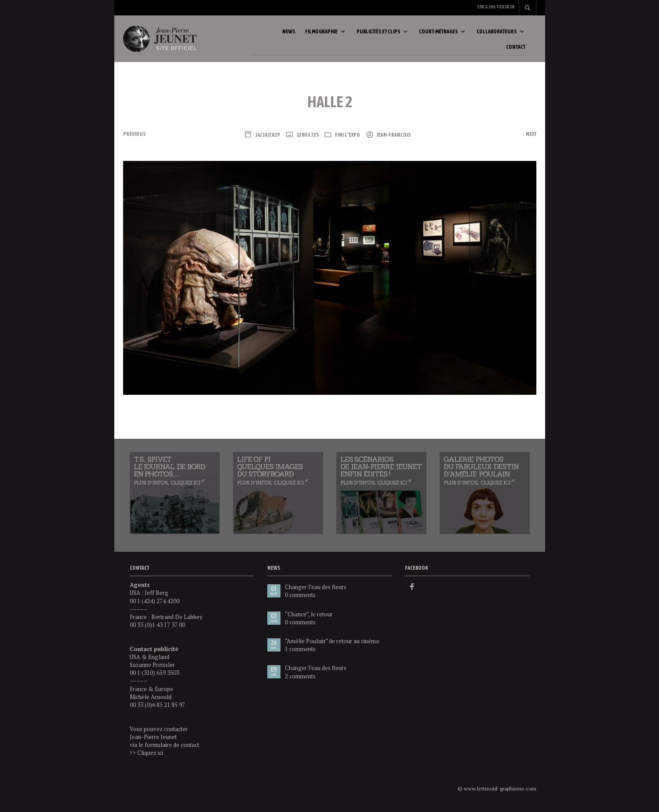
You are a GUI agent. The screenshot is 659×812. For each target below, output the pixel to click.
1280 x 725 (307, 139)
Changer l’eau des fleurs (316, 591)
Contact (516, 49)
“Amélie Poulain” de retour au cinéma (332, 645)
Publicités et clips (378, 34)
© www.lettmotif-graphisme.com (497, 793)
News (289, 34)
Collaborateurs (497, 34)
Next (531, 138)
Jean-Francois (393, 139)
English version (496, 7)
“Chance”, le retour (309, 618)
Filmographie (321, 34)
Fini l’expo (348, 139)
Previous (134, 138)
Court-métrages (438, 34)
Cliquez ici (150, 757)
